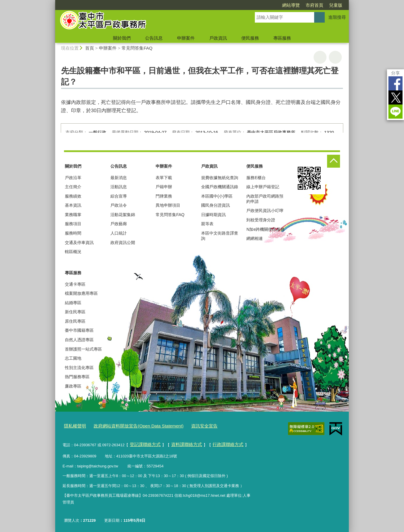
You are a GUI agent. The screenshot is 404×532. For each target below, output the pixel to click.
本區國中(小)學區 (217, 196)
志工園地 (73, 358)
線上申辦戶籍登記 (263, 187)
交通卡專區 (75, 284)
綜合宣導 (119, 196)
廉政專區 (73, 386)
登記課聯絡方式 (143, 442)
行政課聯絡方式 (218, 442)
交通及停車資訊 (79, 243)
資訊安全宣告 (187, 425)
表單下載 (164, 178)
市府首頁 (314, 5)
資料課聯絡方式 (180, 442)
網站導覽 (291, 5)
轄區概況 (73, 252)
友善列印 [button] (320, 57)
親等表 (207, 224)
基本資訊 (73, 205)
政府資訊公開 (123, 243)
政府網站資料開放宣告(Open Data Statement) (129, 425)
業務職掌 (73, 215)
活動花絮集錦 (123, 215)
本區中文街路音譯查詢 (220, 236)
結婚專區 (73, 303)
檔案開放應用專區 (81, 293)
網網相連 (255, 238)
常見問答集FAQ (137, 48)
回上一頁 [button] (335, 57)
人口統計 (119, 233)
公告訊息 (154, 38)
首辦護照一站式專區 (83, 349)
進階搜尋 (337, 17)
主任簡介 (73, 187)
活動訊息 (119, 187)
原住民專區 (75, 321)
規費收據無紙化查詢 (220, 178)
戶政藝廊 (119, 224)
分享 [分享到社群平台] (395, 73)
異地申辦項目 (168, 205)
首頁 (90, 48)
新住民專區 (75, 312)
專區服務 (282, 38)
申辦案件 (186, 38)
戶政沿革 (73, 178)
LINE (395, 112)
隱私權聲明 (74, 425)
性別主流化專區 (79, 368)
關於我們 (122, 38)
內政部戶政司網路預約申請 (265, 199)
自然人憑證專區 (79, 340)
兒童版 (336, 5)
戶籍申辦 (164, 187)
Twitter (395, 97)
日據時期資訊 (213, 215)
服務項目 (73, 224)
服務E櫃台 (256, 178)
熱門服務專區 (77, 377)
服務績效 (73, 196)
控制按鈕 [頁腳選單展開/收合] (334, 161)
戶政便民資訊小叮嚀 (265, 211)
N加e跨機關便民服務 (265, 229)
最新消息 (119, 178)
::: (53, 2)
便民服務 (250, 38)
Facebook (395, 83)
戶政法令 (119, 205)
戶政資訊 (218, 38)
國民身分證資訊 (216, 205)
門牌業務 (164, 196)
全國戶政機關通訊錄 (220, 187)
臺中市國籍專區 (79, 330)
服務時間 (73, 233)
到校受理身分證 (261, 220)
